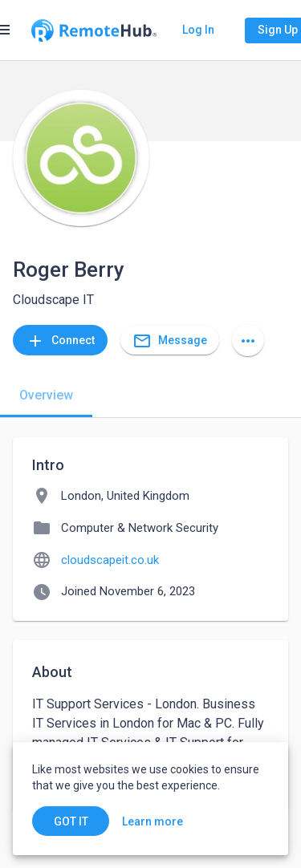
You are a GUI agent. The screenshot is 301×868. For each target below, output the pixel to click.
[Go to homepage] (94, 30)
